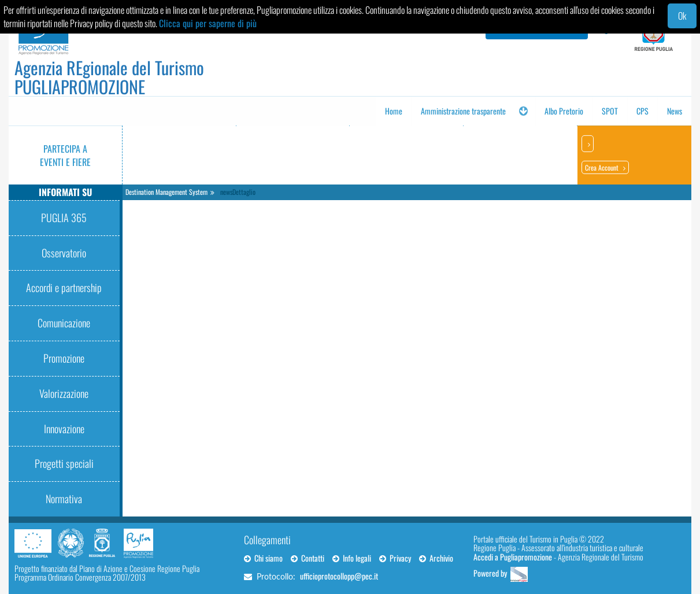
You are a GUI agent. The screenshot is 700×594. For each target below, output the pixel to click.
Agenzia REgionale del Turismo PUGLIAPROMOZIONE (109, 77)
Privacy (395, 558)
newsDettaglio (238, 192)
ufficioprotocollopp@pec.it (339, 576)
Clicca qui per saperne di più (208, 23)
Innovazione (64, 429)
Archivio (436, 558)
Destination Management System (166, 192)
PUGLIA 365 (64, 217)
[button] (523, 111)
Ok (682, 16)
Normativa (64, 499)
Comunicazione (64, 323)
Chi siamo (263, 558)
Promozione (64, 358)
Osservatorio (64, 253)
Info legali (352, 558)
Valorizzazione (64, 393)
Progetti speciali (64, 463)
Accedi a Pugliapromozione (513, 557)
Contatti (308, 558)
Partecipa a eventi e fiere (65, 155)
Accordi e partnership (64, 287)
